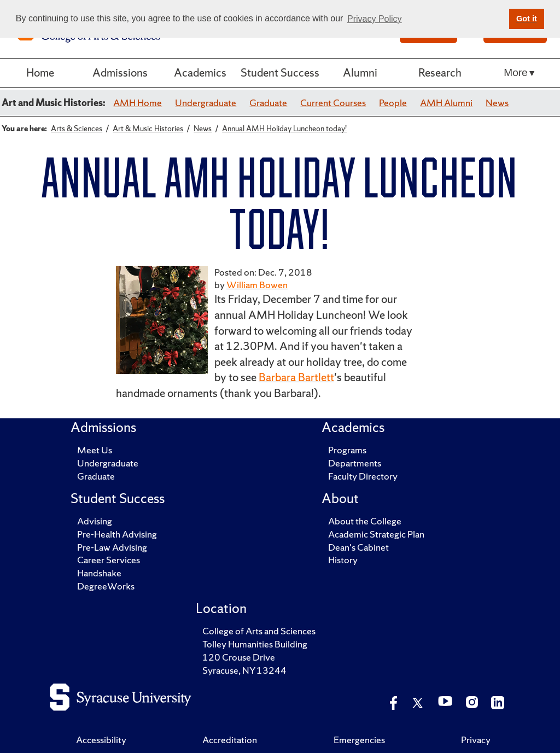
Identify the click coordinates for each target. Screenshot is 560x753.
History (343, 560)
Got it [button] (527, 19)
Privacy (476, 740)
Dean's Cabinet (358, 547)
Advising (95, 521)
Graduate (268, 103)
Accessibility (101, 740)
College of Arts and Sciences (259, 631)
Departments (355, 463)
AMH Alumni (446, 103)
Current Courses (333, 103)
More (515, 72)
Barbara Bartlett (296, 377)
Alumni (360, 72)
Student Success (280, 72)
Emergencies (359, 740)
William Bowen (257, 285)
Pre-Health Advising (117, 534)
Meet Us (95, 450)
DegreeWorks (106, 586)
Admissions (120, 72)
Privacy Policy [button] (375, 19)
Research (440, 72)
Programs (347, 450)
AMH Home (138, 103)
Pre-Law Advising (112, 547)
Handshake (99, 573)
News (497, 103)
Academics (200, 72)
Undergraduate (206, 103)
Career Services (109, 560)
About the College (365, 521)
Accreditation (230, 740)
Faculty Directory (363, 476)
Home (40, 72)
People (393, 103)
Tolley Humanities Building (255, 644)
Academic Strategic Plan (376, 534)
